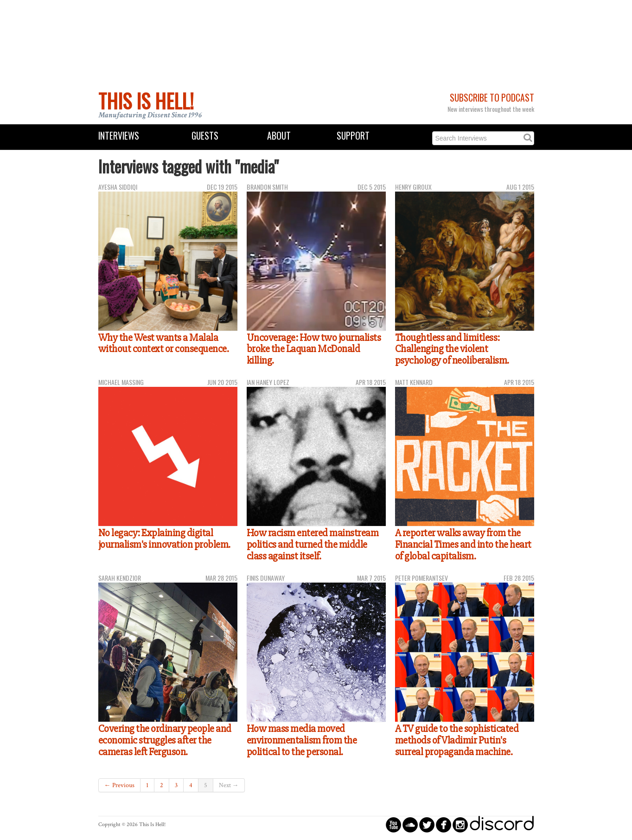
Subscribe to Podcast (492, 98)
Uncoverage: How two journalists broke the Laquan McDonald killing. (314, 349)
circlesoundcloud (410, 824)
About (279, 136)
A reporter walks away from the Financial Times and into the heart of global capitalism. (463, 544)
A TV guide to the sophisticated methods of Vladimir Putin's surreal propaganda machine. (457, 740)
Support (353, 136)
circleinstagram (460, 824)
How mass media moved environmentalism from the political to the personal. (302, 740)
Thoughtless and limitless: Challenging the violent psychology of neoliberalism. (452, 349)
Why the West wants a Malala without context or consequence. (164, 343)
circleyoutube (393, 824)
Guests (205, 136)
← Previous (119, 785)
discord (502, 824)
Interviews (119, 136)
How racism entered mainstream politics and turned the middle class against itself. (313, 544)
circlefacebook (444, 824)
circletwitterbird (427, 824)
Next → (229, 785)
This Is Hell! (146, 101)
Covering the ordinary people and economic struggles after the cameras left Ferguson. (165, 740)
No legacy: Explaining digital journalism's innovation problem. (164, 539)
